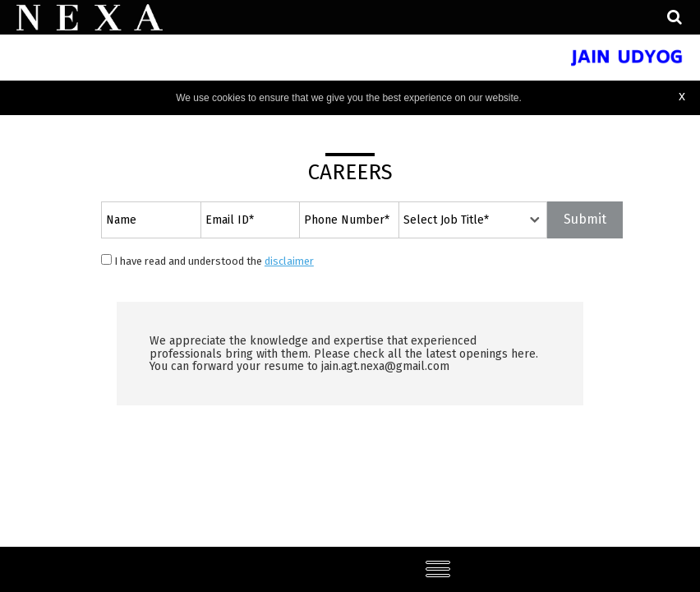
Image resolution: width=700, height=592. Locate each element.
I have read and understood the (207, 261)
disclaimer (289, 261)
